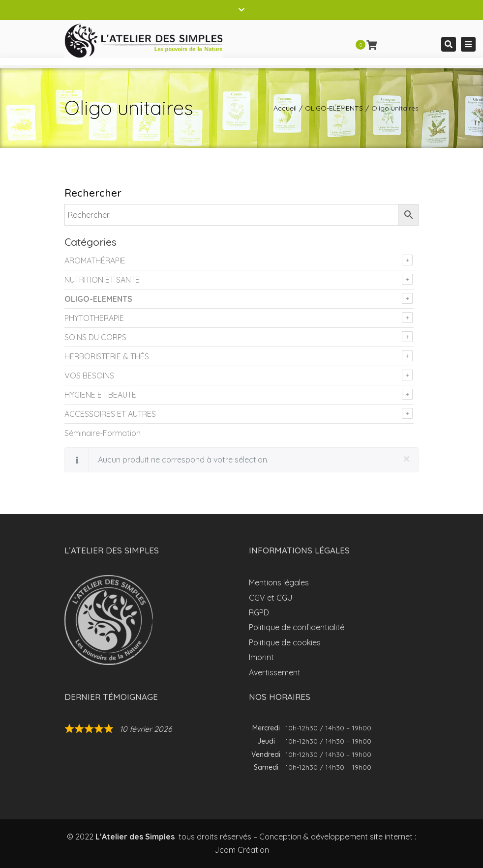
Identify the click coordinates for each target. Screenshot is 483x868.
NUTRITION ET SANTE (102, 280)
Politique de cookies (285, 642)
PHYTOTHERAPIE (94, 318)
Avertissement (275, 672)
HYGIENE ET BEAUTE (100, 395)
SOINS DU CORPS (95, 337)
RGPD (259, 612)
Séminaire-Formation (103, 433)
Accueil (285, 108)
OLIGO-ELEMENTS (334, 108)
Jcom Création (242, 850)
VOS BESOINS (89, 376)
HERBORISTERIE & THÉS (107, 356)
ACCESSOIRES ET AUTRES (110, 414)
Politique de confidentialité (297, 627)
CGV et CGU (271, 598)
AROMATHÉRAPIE (95, 260)
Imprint (261, 657)
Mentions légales (279, 582)
